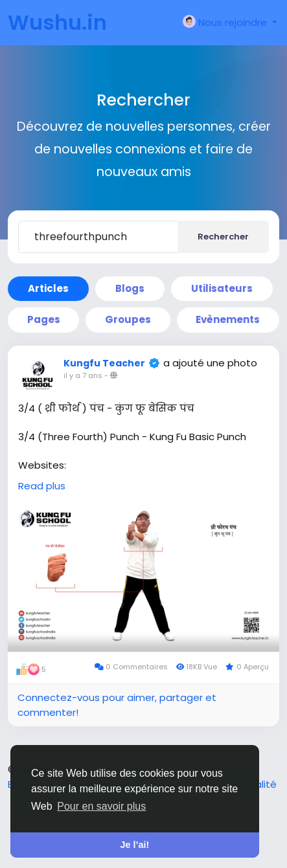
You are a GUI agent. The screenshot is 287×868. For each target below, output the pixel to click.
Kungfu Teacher (104, 363)
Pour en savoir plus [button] (101, 806)
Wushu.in (57, 22)
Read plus (42, 486)
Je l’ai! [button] (135, 845)
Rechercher (223, 237)
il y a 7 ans (83, 375)
